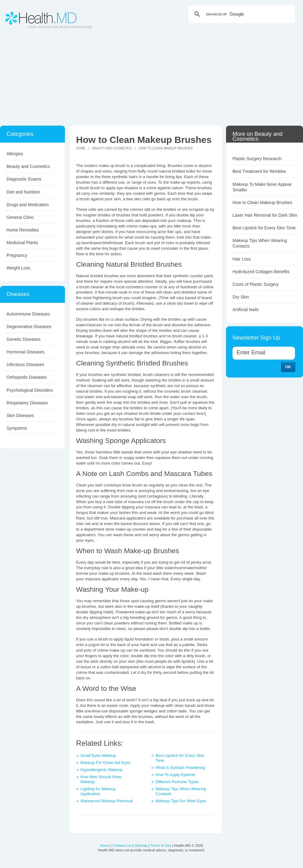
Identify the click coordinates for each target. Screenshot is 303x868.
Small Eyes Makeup (98, 755)
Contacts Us (122, 845)
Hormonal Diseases (26, 352)
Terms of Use (161, 845)
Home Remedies (23, 230)
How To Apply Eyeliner (175, 775)
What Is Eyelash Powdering (180, 768)
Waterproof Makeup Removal (107, 801)
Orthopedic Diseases (27, 377)
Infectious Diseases (25, 365)
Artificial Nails (245, 310)
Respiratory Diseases (27, 403)
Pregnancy (17, 255)
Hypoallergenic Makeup (101, 770)
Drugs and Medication (28, 205)
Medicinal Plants (22, 243)
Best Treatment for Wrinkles (259, 171)
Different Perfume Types (177, 782)
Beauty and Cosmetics (28, 166)
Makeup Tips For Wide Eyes (181, 801)
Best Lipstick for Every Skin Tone (264, 228)
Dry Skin (241, 297)
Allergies (15, 154)
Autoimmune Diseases (28, 314)
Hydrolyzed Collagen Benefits (261, 272)
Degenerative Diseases (29, 327)
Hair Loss (242, 259)
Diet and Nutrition (23, 192)
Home (81, 148)
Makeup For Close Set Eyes (105, 763)
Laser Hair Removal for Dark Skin (265, 215)
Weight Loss (18, 268)
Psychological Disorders (30, 390)
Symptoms (17, 428)
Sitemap (141, 845)
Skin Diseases (20, 415)
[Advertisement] (151, 79)
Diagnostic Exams (24, 179)
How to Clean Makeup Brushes (262, 202)
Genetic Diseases (23, 339)
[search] (241, 14)
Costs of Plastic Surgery (256, 284)
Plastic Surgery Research (257, 159)
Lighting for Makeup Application (98, 791)
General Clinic (20, 217)
